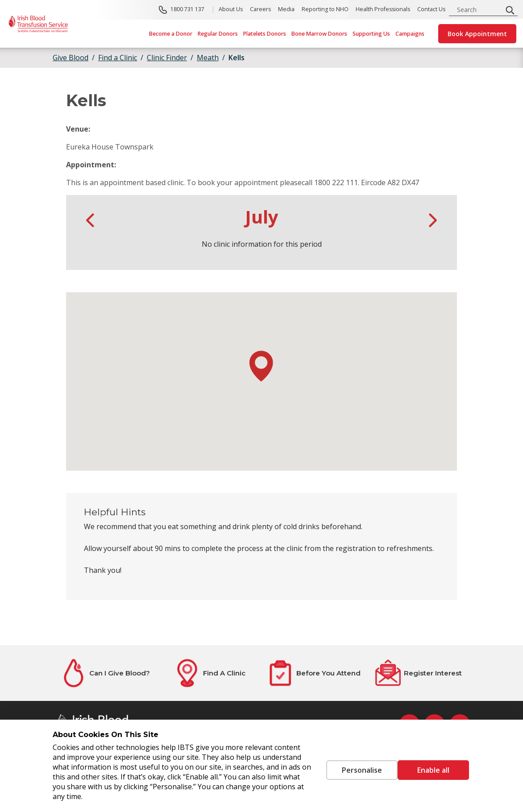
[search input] (478, 10)
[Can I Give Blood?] (105, 673)
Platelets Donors (265, 34)
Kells (237, 58)
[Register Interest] (418, 673)
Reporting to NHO (325, 10)
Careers (260, 10)
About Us (231, 10)
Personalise (349, 770)
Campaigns (410, 34)
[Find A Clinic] (209, 673)
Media (286, 10)
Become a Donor (171, 34)
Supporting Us (371, 34)
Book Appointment (477, 34)
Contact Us (431, 10)
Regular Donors (218, 34)
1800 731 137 (187, 10)
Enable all (433, 770)
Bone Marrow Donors (319, 34)
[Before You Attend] (314, 673)
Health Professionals (383, 10)
